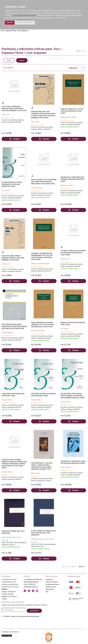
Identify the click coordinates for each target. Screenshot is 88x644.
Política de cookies (52, 582)
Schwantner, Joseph (67, 185)
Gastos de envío (51, 587)
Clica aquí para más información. (25, 15)
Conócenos (49, 579)
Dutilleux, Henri (65, 259)
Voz (3, 31)
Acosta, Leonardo (37, 188)
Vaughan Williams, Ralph (68, 117)
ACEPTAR (10, 23)
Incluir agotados (8, 68)
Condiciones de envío (52, 584)
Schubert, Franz (65, 402)
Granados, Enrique (37, 539)
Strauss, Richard (66, 467)
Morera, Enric (17, 537)
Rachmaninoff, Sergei (38, 331)
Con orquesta (22, 31)
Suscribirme (34, 611)
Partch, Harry (6, 115)
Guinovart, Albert (7, 537)
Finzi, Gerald (5, 190)
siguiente (81, 567)
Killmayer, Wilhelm (7, 333)
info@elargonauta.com (31, 587)
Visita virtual (50, 589)
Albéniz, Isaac (35, 473)
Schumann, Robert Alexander (40, 264)
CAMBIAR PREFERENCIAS (25, 23)
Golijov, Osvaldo (7, 400)
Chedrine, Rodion (7, 472)
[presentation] (17, 622)
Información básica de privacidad (28, 616)
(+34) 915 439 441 (30, 584)
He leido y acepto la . (21, 616)
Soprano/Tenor (11, 31)
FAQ (47, 592)
